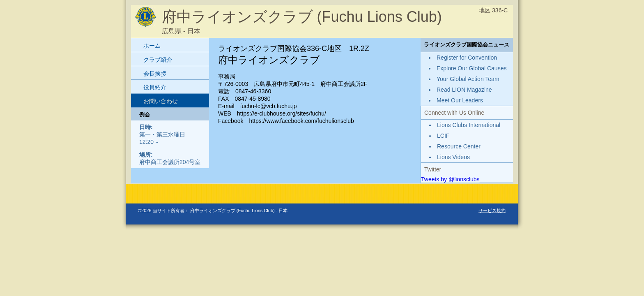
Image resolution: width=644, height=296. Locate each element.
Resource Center (459, 146)
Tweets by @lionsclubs (450, 179)
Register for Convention (467, 58)
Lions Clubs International (469, 125)
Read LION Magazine (464, 90)
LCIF (443, 136)
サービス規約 (492, 210)
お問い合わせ (161, 101)
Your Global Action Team (468, 79)
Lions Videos (453, 157)
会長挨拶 (155, 74)
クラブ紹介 (158, 60)
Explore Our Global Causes (471, 68)
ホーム (152, 46)
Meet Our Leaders (460, 100)
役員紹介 (155, 87)
